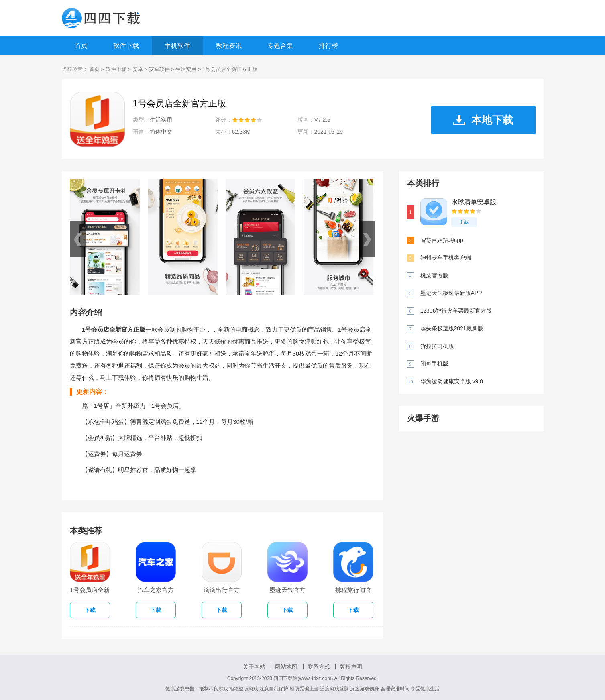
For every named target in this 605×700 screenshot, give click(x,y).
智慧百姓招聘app (442, 240)
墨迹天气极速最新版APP (451, 293)
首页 (81, 46)
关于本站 (254, 667)
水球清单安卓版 (474, 202)
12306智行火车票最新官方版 (456, 311)
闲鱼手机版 (434, 364)
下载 (464, 222)
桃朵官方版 (434, 275)
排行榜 (328, 46)
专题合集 (280, 46)
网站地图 (286, 667)
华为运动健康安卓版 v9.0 (452, 381)
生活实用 (186, 69)
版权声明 (351, 667)
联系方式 (319, 667)
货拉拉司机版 (437, 346)
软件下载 (126, 46)
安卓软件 (159, 69)
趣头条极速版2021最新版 (452, 328)
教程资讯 (229, 46)
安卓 (138, 69)
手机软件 (177, 46)
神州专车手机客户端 (446, 258)
